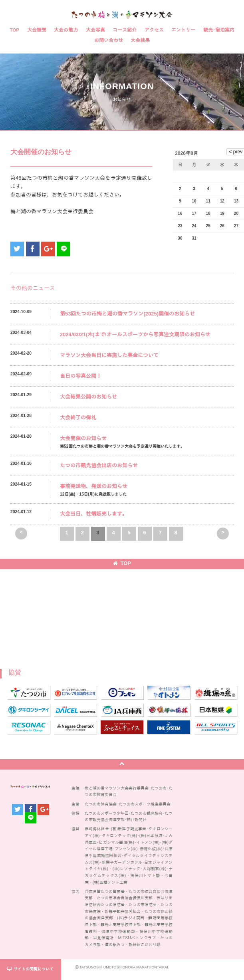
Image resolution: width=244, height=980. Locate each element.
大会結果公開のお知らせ (88, 397)
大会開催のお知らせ (83, 438)
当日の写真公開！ (81, 376)
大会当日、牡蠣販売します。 (94, 514)
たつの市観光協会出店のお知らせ (99, 465)
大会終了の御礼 (78, 418)
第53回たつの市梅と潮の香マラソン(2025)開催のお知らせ (127, 314)
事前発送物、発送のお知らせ (94, 486)
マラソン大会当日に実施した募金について (109, 355)
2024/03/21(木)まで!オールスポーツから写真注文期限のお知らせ (135, 334)
